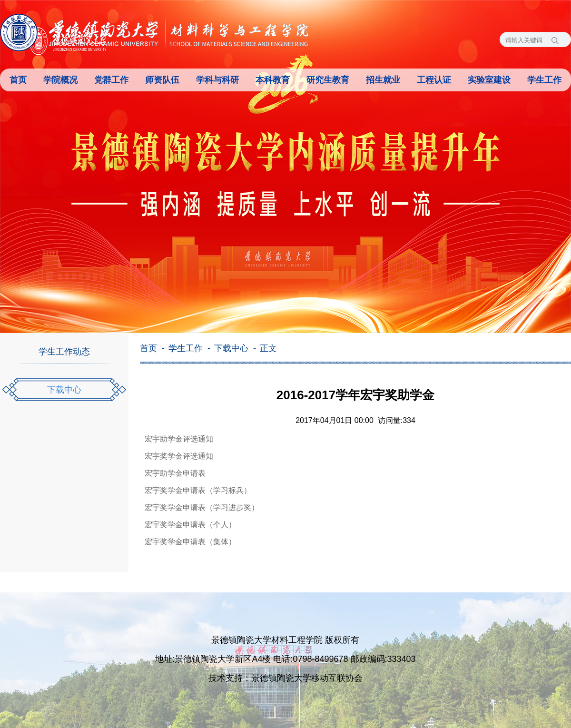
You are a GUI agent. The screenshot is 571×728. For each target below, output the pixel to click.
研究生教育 (328, 80)
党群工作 (111, 80)
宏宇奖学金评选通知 (179, 456)
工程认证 (434, 80)
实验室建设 (489, 80)
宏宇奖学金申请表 (175, 490)
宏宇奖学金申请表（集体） (190, 542)
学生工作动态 (64, 352)
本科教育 (273, 80)
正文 (268, 348)
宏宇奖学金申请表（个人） (190, 525)
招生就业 (383, 80)
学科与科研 (217, 80)
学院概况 (60, 80)
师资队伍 (162, 80)
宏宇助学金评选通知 (179, 439)
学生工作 (544, 80)
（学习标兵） (228, 490)
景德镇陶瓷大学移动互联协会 (307, 678)
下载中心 (64, 390)
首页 (18, 80)
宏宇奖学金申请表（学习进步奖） (202, 507)
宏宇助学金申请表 (175, 473)
